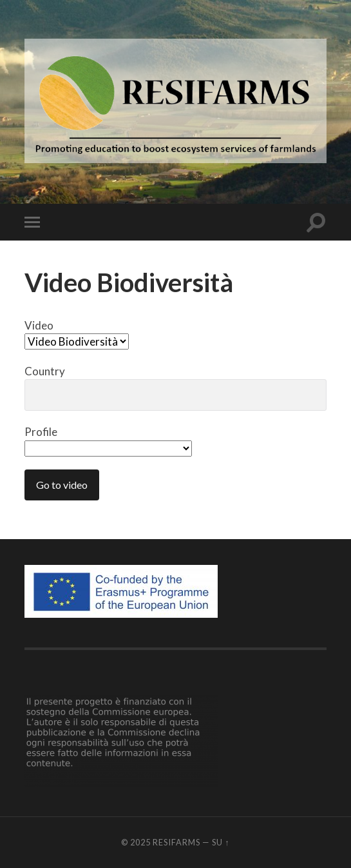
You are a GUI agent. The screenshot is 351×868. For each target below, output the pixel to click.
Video (77, 334)
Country (175, 388)
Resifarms (176, 842)
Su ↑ (221, 842)
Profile (108, 440)
